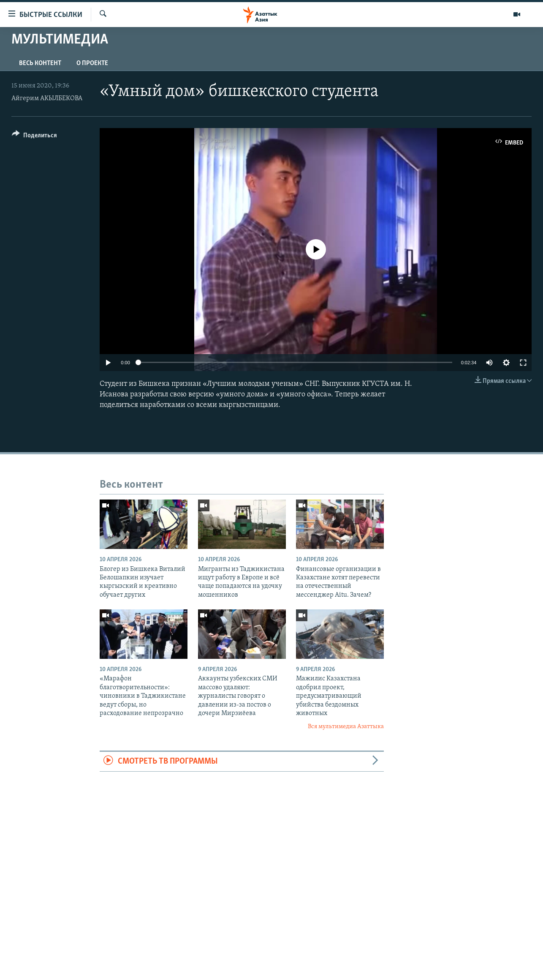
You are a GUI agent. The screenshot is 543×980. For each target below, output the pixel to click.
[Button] (34, 137)
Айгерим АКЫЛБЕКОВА (47, 98)
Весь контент (40, 63)
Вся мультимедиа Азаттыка (346, 727)
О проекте (92, 63)
